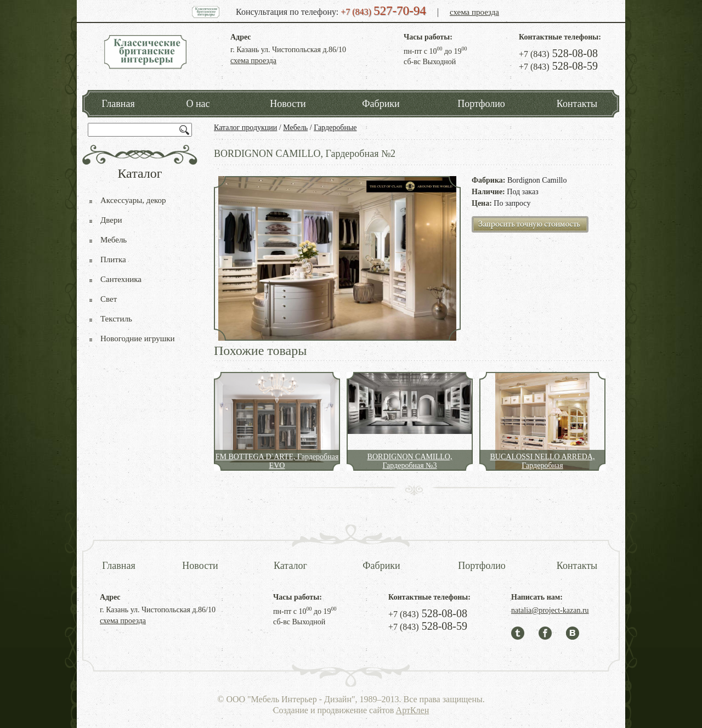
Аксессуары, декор (133, 200)
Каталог (290, 566)
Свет (109, 299)
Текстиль (116, 319)
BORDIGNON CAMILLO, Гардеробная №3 (410, 461)
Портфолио (481, 104)
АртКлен (413, 710)
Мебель (295, 128)
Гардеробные (335, 128)
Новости (288, 104)
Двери (111, 220)
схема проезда (474, 12)
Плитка (113, 259)
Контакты (577, 104)
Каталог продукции (245, 128)
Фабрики (381, 104)
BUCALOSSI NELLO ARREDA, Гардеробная (543, 461)
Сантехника (121, 279)
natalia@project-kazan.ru (550, 610)
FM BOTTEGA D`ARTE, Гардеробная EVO (277, 461)
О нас (198, 104)
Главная (118, 104)
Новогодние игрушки (138, 338)
